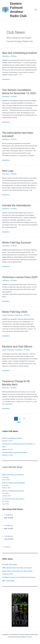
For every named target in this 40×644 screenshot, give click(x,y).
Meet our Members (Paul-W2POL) (13, 475)
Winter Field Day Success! (17, 243)
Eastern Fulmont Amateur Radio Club (18, 10)
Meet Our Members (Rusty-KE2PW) (13, 483)
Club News (6, 56)
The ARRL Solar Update (10, 564)
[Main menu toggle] (36, 10)
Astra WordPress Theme (24, 637)
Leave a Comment (8, 315)
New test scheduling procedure (20, 53)
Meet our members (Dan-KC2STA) (13, 491)
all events (7, 547)
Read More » (6, 79)
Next (20, 422)
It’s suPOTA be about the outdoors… (14, 499)
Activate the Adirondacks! (16, 205)
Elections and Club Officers (17, 347)
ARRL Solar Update (8, 581)
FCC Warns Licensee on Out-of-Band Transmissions (19, 577)
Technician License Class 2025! (20, 277)
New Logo (8, 171)
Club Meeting (8, 515)
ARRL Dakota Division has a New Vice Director (17, 568)
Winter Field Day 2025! (15, 312)
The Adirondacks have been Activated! (15, 453)
